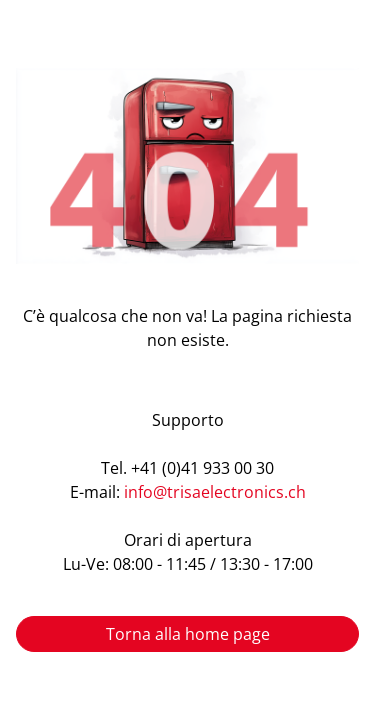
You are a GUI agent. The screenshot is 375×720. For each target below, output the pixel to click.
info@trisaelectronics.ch (215, 492)
